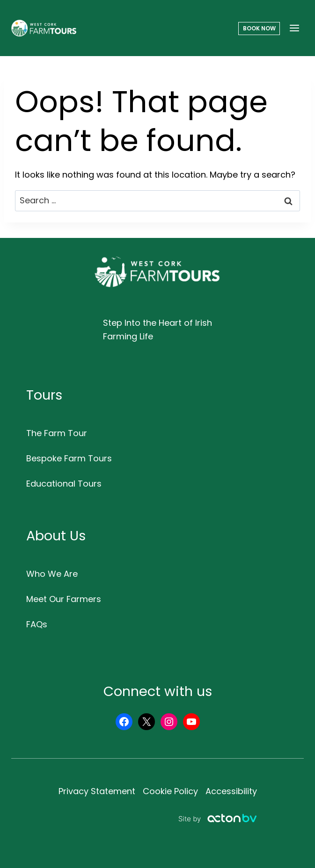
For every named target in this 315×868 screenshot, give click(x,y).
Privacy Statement (97, 791)
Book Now (259, 28)
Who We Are (52, 574)
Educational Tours (64, 484)
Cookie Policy (170, 791)
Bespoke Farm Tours (69, 458)
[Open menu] (294, 28)
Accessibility (231, 791)
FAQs (37, 624)
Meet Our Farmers (64, 599)
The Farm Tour (57, 433)
